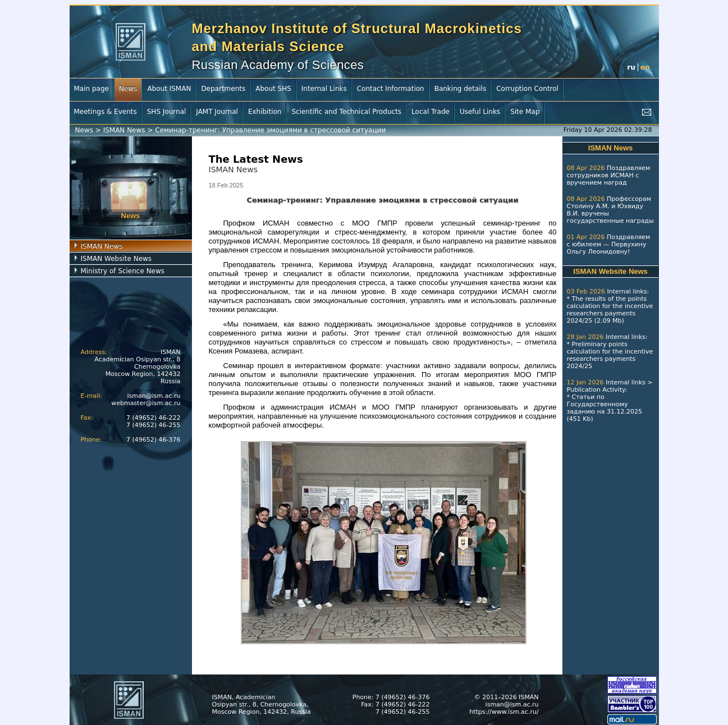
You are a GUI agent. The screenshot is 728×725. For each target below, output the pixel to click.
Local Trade (431, 112)
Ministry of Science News (123, 271)
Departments (223, 89)
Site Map (525, 112)
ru (631, 67)
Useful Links (480, 112)
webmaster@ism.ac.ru (146, 403)
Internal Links (324, 89)
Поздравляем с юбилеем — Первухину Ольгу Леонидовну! (609, 244)
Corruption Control (527, 89)
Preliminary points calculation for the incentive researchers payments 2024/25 (610, 355)
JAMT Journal (217, 112)
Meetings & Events (106, 112)
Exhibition (265, 112)
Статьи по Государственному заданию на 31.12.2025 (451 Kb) (605, 408)
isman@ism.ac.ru (154, 396)
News (128, 89)
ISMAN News (124, 130)
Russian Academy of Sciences (278, 65)
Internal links (627, 292)
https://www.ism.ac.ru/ (504, 712)
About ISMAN (169, 89)
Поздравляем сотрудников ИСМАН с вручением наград (609, 175)
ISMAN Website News (116, 259)
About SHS (273, 89)
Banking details (461, 89)
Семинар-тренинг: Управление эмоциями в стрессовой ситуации (270, 130)
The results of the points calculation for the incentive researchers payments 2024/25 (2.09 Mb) (610, 310)
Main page (91, 89)
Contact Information (391, 89)
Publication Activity (596, 390)
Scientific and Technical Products (346, 112)
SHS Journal (167, 112)
